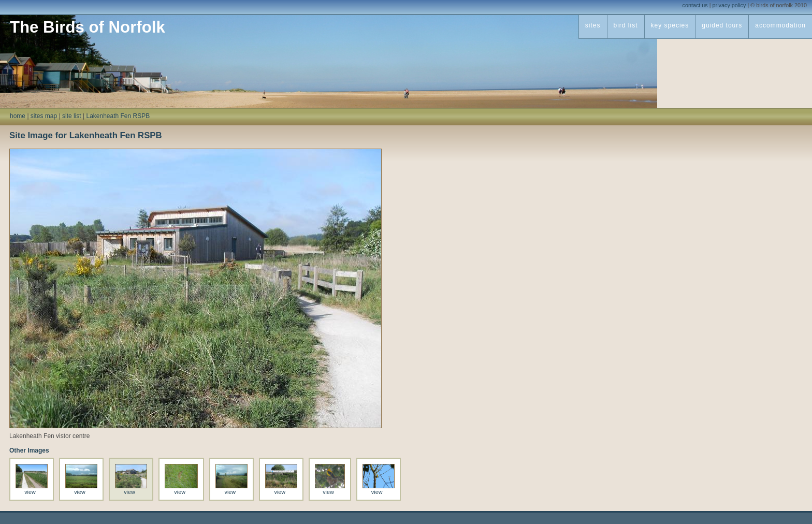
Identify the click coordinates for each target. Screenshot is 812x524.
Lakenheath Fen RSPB (118, 116)
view (30, 492)
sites (593, 25)
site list (72, 116)
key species (670, 25)
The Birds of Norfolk (88, 27)
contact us (695, 5)
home (18, 116)
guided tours (722, 25)
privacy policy (729, 5)
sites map (44, 116)
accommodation (780, 25)
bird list (626, 25)
